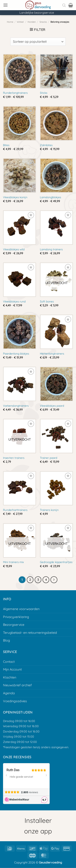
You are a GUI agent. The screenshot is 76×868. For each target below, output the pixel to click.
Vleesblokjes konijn (15, 197)
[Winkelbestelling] (38, 42)
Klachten (10, 677)
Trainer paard (49, 458)
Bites (6, 145)
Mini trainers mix (13, 562)
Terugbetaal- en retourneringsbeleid (30, 633)
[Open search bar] (64, 5)
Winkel (20, 22)
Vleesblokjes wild (14, 249)
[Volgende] (54, 580)
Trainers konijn (49, 510)
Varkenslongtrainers (16, 406)
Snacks (43, 22)
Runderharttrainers (15, 510)
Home (10, 22)
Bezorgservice (14, 625)
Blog (6, 640)
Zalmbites (46, 145)
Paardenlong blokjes (16, 353)
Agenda (9, 693)
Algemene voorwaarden (21, 609)
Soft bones (47, 301)
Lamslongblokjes (50, 197)
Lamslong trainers (51, 249)
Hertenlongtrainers (52, 353)
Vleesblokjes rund (14, 301)
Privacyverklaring (16, 617)
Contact (9, 662)
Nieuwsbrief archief (17, 685)
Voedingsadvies (15, 701)
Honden (32, 22)
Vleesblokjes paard (52, 406)
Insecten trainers (14, 458)
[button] (5, 5)
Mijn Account (12, 669)
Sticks (44, 93)
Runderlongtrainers (15, 93)
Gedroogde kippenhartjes (56, 562)
